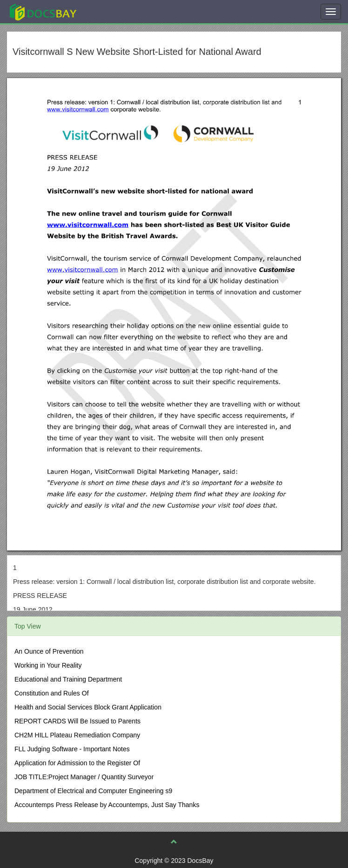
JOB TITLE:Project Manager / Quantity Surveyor (84, 777)
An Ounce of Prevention (49, 651)
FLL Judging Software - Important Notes (72, 749)
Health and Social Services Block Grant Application (88, 707)
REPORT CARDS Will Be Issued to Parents (77, 721)
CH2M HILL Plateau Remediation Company (77, 735)
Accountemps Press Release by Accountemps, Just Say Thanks (107, 805)
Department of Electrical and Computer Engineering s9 (93, 791)
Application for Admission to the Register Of (77, 763)
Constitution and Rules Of (52, 693)
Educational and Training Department (68, 679)
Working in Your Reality (48, 665)
